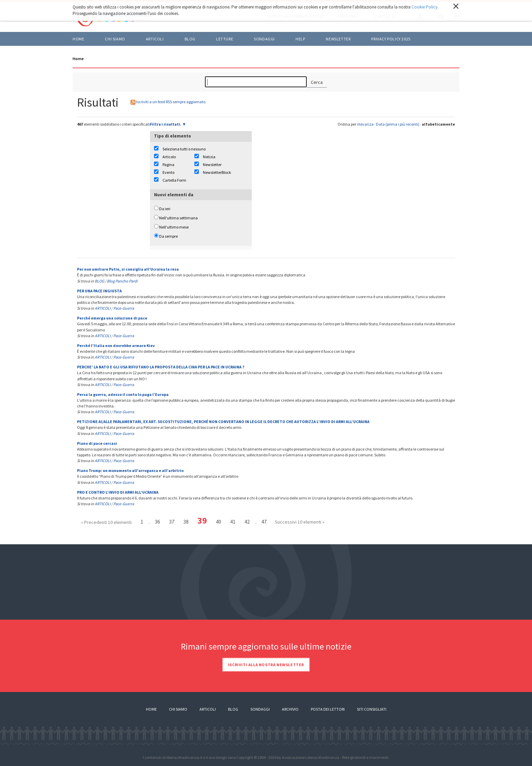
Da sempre (168, 236)
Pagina (168, 165)
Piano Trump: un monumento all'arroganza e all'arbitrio (130, 470)
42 (247, 522)
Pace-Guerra (124, 308)
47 (264, 522)
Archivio (290, 709)
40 (218, 522)
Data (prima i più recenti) (398, 124)
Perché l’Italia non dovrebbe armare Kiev (116, 345)
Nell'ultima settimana (178, 218)
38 (186, 522)
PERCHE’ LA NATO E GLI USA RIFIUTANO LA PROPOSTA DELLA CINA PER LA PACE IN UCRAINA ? (161, 367)
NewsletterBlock (217, 172)
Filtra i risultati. (166, 124)
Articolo (169, 157)
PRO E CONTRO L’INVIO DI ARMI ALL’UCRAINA (118, 492)
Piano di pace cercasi (97, 443)
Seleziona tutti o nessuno (184, 149)
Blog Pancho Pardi (122, 281)
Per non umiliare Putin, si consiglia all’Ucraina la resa (128, 269)
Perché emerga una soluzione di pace (112, 318)
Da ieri (165, 209)
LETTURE (225, 39)
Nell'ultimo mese (174, 227)
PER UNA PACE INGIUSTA (99, 291)
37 (172, 522)
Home (78, 39)
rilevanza (365, 124)
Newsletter (338, 39)
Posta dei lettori (328, 709)
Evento (168, 172)
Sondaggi (264, 39)
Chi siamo (115, 39)
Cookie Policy (424, 7)
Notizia (209, 157)
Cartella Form (174, 180)
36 (157, 522)
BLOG (190, 39)
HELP (300, 39)
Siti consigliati (372, 709)
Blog (233, 709)
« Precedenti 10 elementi (106, 522)
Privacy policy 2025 (391, 39)
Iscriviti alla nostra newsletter (266, 665)
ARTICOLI (155, 39)
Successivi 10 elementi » (300, 522)
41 (233, 522)
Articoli (208, 709)
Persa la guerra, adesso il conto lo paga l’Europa (123, 394)
